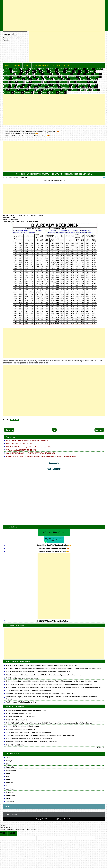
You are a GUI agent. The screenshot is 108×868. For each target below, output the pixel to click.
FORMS (17, 65)
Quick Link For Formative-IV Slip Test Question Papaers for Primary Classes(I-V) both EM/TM (33, 132)
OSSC (92, 82)
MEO (27, 82)
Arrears (53, 71)
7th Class (71, 69)
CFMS (83, 71)
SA (13, 87)
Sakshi (8, 764)
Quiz (74, 85)
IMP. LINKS (56, 65)
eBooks (27, 65)
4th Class (43, 69)
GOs (27, 79)
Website (44, 93)
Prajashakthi (10, 786)
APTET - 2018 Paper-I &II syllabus (15, 745)
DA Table (67, 65)
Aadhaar (98, 69)
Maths (6, 82)
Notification (63, 82)
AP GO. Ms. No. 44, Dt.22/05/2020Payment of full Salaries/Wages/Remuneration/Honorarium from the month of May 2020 (42, 456)
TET (38, 90)
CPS (17, 74)
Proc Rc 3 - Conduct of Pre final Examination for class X (21, 702)
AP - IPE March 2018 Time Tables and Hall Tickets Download (22, 726)
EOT (31, 77)
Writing (62, 93)
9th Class (89, 69)
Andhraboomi (10, 783)
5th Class (52, 69)
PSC (55, 85)
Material (93, 79)
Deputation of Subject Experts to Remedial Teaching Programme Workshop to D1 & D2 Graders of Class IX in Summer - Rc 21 (40, 694)
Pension (6, 85)
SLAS (80, 87)
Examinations (54, 77)
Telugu (31, 90)
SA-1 (19, 87)
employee (6, 77)
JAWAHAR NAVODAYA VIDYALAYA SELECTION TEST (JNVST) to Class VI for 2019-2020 (30, 453)
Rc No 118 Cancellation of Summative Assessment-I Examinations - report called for (29, 739)
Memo (20, 82)
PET (13, 85)
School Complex (53, 87)
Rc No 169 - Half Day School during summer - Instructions (22, 678)
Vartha (8, 780)
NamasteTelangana (11, 770)
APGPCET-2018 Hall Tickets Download (16, 720)
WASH (36, 93)
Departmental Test (65, 74)
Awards (61, 71)
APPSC (45, 71)
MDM (13, 82)
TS (88, 90)
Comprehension (8, 74)
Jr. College (84, 79)
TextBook (46, 90)
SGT (73, 87)
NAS (45, 82)
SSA (93, 87)
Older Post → (99, 430)
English (15, 77)
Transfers (74, 90)
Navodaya (53, 82)
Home (7, 65)
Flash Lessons (72, 77)
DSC (82, 74)
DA (23, 74)
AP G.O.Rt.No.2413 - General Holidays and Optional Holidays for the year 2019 (28, 447)
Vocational (27, 93)
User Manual (7, 93)
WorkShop (53, 93)
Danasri (25, 177)
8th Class (80, 69)
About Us (14, 814)
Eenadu (8, 758)
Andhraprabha (10, 767)
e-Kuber (89, 74)
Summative (14, 90)
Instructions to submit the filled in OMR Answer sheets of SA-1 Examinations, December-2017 (31, 742)
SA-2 (25, 87)
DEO (54, 74)
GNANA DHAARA (17, 79)
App (38, 71)
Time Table (57, 90)
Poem (20, 85)
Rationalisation (83, 85)
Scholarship (42, 87)
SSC (5, 90)
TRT (82, 90)
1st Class (6, 69)
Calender (69, 71)
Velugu (8, 773)
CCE (77, 71)
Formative (83, 77)
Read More (101, 748)
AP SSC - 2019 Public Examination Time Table (19, 444)
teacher (23, 90)
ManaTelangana (10, 789)
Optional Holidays (82, 82)
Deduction (38, 74)
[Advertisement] (54, 15)
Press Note (35, 85)
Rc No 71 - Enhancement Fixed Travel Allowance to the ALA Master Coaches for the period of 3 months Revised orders (38, 672)
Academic (7, 71)
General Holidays (94, 77)
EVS (45, 77)
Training (66, 90)
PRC (27, 85)
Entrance (24, 77)
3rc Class (25, 69)
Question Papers (64, 85)
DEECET (47, 74)
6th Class (61, 69)
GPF (40, 79)
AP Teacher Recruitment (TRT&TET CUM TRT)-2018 (21, 450)
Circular (91, 71)
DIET (75, 74)
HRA (65, 79)
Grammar (48, 79)
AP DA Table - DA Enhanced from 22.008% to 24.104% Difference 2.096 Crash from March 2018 (54, 174)
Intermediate (74, 79)
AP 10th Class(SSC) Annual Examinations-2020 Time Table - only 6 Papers (27, 440)
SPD (87, 87)
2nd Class (15, 69)
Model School (36, 82)
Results (93, 85)
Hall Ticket (57, 79)
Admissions (16, 71)
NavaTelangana (10, 792)
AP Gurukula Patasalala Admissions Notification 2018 (21, 729)
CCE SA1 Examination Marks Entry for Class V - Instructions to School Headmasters (29, 690)
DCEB (30, 74)
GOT (34, 79)
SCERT (32, 87)
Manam (8, 798)
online (72, 82)
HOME (8, 814)
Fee (63, 77)
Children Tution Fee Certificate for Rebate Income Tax (22, 134)
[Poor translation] (12, 833)
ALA (25, 71)
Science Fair (65, 87)
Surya (8, 776)
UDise (95, 90)
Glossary (6, 79)
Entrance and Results (41, 65)
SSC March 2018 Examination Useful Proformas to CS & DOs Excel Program (28, 136)
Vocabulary (18, 93)
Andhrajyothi (9, 761)
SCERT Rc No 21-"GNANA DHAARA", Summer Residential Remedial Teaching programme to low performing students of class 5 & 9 (41, 665)
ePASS (38, 77)
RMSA (5, 87)
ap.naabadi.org (11, 34)
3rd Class (34, 69)
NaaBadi (70, 819)
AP (31, 71)
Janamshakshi (10, 801)
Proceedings (45, 85)
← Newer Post (9, 430)
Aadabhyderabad (11, 795)
